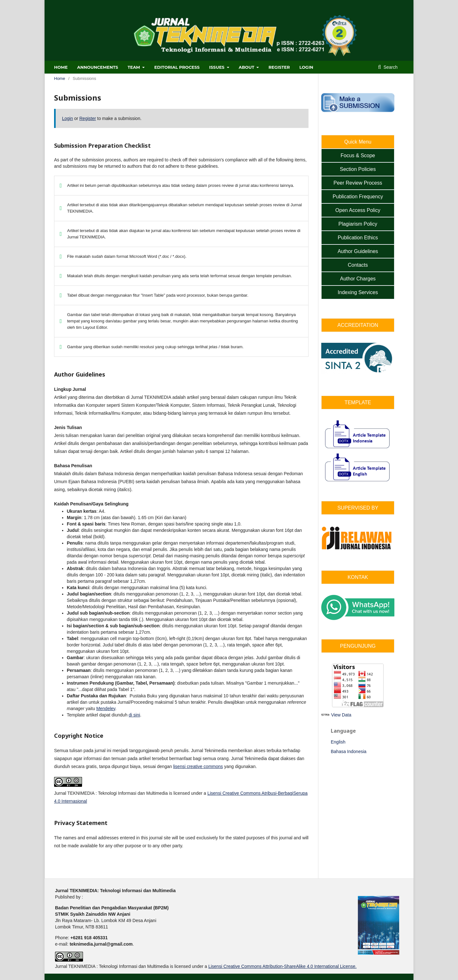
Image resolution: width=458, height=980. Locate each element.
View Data (341, 715)
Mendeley (106, 709)
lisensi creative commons (198, 766)
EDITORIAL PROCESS (177, 67)
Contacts (358, 265)
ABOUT (247, 67)
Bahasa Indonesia (349, 751)
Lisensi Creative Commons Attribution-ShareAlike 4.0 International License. (282, 966)
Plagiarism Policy (358, 224)
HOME (61, 67)
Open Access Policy (358, 210)
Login (306, 67)
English (338, 742)
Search (390, 67)
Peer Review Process (358, 183)
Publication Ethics (358, 238)
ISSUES (218, 67)
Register (279, 67)
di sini (135, 715)
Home (60, 78)
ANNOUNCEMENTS (98, 67)
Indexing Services (358, 292)
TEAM (134, 67)
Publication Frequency (358, 197)
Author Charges (358, 279)
